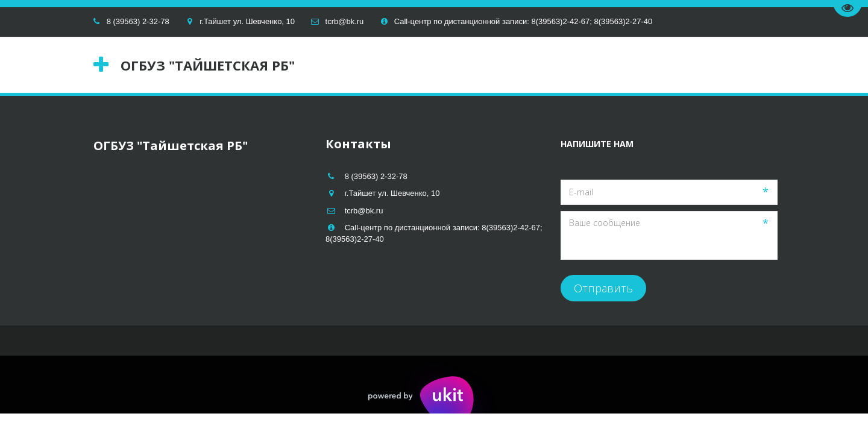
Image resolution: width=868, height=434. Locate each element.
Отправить (603, 288)
